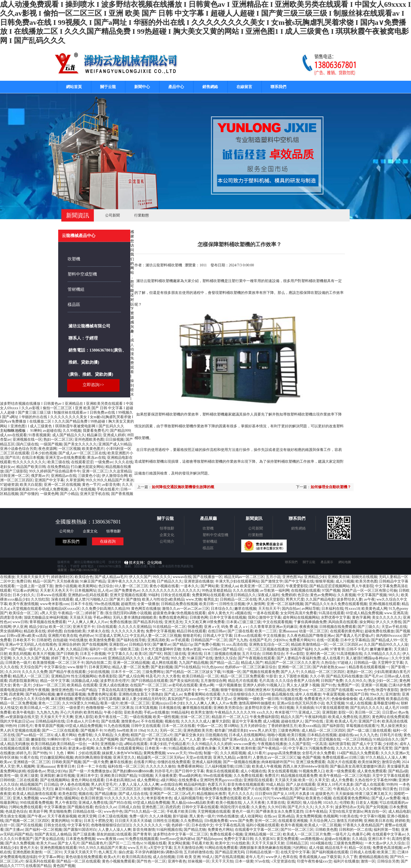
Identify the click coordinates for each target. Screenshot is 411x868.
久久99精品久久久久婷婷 (212, 744)
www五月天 (137, 848)
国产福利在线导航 (131, 640)
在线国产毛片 (260, 640)
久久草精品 (104, 735)
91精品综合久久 (386, 739)
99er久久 (377, 694)
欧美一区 (306, 780)
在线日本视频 (33, 458)
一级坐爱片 (75, 708)
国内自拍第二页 (99, 663)
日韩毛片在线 (391, 735)
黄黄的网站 (60, 821)
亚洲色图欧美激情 (27, 852)
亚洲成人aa (229, 586)
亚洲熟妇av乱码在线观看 (88, 595)
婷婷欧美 (402, 821)
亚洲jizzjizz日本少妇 (168, 703)
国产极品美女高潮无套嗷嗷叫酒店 (358, 766)
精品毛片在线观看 (243, 681)
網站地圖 (345, 562)
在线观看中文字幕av (389, 834)
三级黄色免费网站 (348, 843)
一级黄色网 (49, 494)
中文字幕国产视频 (372, 595)
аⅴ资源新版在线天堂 (22, 717)
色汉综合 (106, 586)
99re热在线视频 (107, 604)
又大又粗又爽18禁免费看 (204, 622)
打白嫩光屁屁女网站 (87, 467)
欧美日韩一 (208, 604)
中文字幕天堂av (218, 699)
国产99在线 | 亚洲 (319, 721)
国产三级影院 (16, 471)
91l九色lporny (212, 667)
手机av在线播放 (156, 712)
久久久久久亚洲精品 (135, 627)
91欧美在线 (349, 816)
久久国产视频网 (105, 739)
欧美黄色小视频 (318, 798)
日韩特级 (7, 780)
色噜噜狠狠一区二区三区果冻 (110, 708)
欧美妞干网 (38, 812)
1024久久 (330, 803)
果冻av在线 (96, 458)
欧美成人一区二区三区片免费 (307, 834)
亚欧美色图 (133, 712)
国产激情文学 (272, 581)
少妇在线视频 (98, 672)
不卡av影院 (295, 654)
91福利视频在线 (169, 830)
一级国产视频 (51, 444)
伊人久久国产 (140, 577)
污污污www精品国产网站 (283, 798)
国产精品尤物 (195, 830)
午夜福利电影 (316, 717)
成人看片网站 (65, 735)
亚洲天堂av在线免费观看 (65, 458)
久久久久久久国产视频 (31, 658)
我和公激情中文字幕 (264, 618)
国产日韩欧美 (67, 654)
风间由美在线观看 (343, 622)
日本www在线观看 (51, 595)
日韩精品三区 (297, 843)
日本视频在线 (170, 708)
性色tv (137, 843)
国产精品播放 (106, 794)
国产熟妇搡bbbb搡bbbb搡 (133, 771)
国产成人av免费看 (386, 798)
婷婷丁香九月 (62, 658)
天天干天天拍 (222, 861)
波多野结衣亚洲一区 (261, 708)
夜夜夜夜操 (309, 627)
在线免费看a (188, 780)
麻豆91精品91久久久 (71, 789)
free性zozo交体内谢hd (177, 839)
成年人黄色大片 (220, 613)
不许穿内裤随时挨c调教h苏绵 (158, 852)
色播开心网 (361, 834)
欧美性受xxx (297, 690)
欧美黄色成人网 (374, 609)
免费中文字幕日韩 (239, 839)
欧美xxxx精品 (310, 726)
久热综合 (328, 663)
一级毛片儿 (341, 834)
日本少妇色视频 (44, 453)
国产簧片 (117, 599)
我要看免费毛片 (96, 431)
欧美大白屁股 (31, 485)
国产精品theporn (209, 839)
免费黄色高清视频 (387, 848)
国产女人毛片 (69, 843)
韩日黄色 (390, 789)
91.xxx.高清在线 (234, 645)
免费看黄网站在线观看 (202, 694)
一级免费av (104, 462)
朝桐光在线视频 (364, 577)
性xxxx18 (352, 609)
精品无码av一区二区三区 (244, 577)
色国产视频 (311, 758)
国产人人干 (290, 672)
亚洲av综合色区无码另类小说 (301, 703)
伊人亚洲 (20, 627)
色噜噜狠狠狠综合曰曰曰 (111, 825)
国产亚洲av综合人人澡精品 (244, 739)
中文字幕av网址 (51, 857)
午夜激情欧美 (282, 789)
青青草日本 (66, 766)
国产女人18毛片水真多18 (293, 794)
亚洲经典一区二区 (320, 654)
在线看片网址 (145, 762)
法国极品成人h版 (85, 681)
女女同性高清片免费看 (299, 613)
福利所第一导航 (386, 830)
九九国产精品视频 (193, 663)
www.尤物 (194, 599)
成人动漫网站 (251, 816)
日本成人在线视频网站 (247, 735)
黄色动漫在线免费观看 (84, 857)
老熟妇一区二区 (359, 672)
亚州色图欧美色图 (89, 440)
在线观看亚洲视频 (293, 821)
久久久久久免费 (35, 672)
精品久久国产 (292, 717)
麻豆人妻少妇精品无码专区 (144, 699)
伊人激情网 (256, 604)
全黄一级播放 (148, 604)
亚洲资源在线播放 (199, 581)
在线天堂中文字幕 (295, 852)
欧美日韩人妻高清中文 (299, 739)
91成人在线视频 (359, 703)
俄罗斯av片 (40, 476)
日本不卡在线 (82, 604)
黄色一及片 (22, 685)
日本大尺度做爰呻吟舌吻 (161, 649)
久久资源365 (265, 839)
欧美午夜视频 (292, 825)
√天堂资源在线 (283, 861)
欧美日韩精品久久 (241, 595)
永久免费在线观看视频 (349, 604)
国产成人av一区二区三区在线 (82, 453)
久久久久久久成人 (196, 721)
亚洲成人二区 (309, 712)
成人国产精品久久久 (69, 435)
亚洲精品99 (60, 676)
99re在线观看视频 (217, 776)
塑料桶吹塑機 (312, 281)
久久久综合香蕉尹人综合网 (297, 681)
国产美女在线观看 (162, 739)
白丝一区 (7, 825)
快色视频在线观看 (191, 613)
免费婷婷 (289, 595)
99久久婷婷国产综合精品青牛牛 (55, 471)
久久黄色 (258, 807)
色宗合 (303, 595)
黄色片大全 (29, 848)
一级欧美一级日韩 (264, 699)
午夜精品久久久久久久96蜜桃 (357, 789)
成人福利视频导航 (188, 798)
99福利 (154, 595)
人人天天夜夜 (254, 803)
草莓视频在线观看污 (363, 726)
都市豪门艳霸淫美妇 (231, 730)
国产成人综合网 (131, 676)
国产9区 (156, 654)
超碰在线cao (348, 735)
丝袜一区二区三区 (195, 717)
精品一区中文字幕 (55, 681)
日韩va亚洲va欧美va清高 (26, 636)
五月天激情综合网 (188, 848)
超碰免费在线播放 (379, 631)
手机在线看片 (108, 489)
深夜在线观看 (62, 599)
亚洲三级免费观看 (311, 762)
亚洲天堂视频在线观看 (128, 595)
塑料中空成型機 (82, 274)
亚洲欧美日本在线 (378, 821)
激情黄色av (130, 721)
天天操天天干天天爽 (57, 717)
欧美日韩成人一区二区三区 (42, 708)
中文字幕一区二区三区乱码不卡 (170, 690)
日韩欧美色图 (326, 830)
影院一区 (346, 712)
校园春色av (36, 771)
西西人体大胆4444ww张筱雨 (306, 766)
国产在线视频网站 (55, 780)
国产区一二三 (120, 843)
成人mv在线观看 (13, 435)
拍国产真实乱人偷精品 (53, 834)
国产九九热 (238, 640)
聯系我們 (278, 87)
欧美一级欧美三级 (124, 649)
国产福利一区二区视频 (44, 830)
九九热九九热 (47, 712)
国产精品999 (120, 431)
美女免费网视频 (309, 816)
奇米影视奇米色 (159, 798)
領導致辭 (113, 531)
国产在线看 (110, 721)
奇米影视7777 (286, 712)
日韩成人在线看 (363, 852)
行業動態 (142, 215)
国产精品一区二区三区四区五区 (116, 789)
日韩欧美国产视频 (66, 762)
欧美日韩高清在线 (137, 857)
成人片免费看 (342, 780)
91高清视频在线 (349, 654)
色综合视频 (41, 748)
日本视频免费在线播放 (213, 789)
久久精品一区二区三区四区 (323, 672)
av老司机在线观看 (183, 685)
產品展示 (327, 562)
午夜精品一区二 (71, 613)
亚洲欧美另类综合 (228, 708)
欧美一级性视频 (166, 717)
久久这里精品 (120, 471)
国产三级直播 (84, 834)
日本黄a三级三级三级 (244, 622)
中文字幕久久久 (120, 654)
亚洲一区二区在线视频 (62, 485)
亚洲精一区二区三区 (294, 667)
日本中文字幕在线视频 (228, 618)
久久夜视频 (347, 595)
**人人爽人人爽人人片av (88, 622)
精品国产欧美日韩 (31, 467)
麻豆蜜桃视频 (62, 699)
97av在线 (262, 861)
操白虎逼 (126, 852)
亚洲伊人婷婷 (254, 685)
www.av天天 (177, 753)
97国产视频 (331, 591)
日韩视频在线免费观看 (338, 627)
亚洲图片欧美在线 (63, 636)
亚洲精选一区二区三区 (32, 762)
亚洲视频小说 (111, 744)
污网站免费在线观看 (25, 807)
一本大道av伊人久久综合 (385, 843)
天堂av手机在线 (394, 627)
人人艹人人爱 (189, 739)
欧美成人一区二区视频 (323, 825)
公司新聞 (112, 215)
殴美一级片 (110, 703)
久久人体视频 (160, 816)
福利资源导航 (339, 744)
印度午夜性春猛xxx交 (314, 861)
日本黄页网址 (100, 667)
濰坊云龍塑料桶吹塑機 (164, 265)
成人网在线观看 (164, 663)
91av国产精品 (86, 690)
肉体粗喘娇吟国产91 (278, 762)
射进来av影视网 (81, 748)
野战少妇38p (57, 771)
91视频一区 (232, 672)
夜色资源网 (47, 449)
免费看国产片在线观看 (251, 789)
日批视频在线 (216, 735)
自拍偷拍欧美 (75, 631)
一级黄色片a (81, 739)
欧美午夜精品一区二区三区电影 (345, 776)
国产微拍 (133, 599)
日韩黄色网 (199, 618)
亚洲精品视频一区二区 (263, 834)
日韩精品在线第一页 (262, 852)
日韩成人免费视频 (178, 789)
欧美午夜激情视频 (24, 604)
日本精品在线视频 (322, 735)
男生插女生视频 (13, 816)
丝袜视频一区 (199, 861)
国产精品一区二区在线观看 (78, 861)
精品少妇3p (38, 627)
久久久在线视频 (246, 591)
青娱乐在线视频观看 (222, 771)
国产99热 (40, 753)
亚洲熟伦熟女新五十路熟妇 (140, 694)
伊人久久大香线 (388, 622)
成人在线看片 (333, 658)
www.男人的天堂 (263, 730)
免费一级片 (138, 816)
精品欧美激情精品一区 (309, 645)
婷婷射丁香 (94, 613)
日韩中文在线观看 (146, 726)
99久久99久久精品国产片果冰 (110, 480)
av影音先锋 (111, 485)
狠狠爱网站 (153, 789)
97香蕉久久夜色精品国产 (363, 825)
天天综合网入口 (322, 821)
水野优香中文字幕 (336, 618)
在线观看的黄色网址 (347, 631)
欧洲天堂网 (87, 816)
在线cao (270, 816)
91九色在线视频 (117, 726)
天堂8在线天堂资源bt (346, 812)
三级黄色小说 (89, 476)
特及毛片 (153, 676)
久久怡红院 (40, 599)
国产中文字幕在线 (299, 581)
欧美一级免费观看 (341, 771)
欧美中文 (223, 843)
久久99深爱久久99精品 (80, 703)
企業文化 (91, 531)
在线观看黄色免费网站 (351, 798)
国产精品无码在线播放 (344, 676)
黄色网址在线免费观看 (390, 717)
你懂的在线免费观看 (174, 762)
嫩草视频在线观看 (197, 708)
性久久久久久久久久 (29, 462)
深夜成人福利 (268, 595)
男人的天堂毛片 (104, 785)
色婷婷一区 (181, 825)
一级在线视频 (140, 717)
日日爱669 (263, 794)
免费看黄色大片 (317, 699)
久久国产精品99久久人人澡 (386, 645)
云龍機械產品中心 (79, 236)
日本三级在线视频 (113, 816)
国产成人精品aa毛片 (111, 577)
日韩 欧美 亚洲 (188, 857)
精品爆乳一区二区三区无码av (161, 758)
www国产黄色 (51, 798)
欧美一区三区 (60, 627)
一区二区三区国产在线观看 (331, 690)
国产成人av (173, 694)
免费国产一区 (348, 685)
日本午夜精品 (316, 812)
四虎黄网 (16, 694)
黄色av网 (206, 685)
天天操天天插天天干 (80, 852)
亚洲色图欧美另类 (198, 730)
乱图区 (365, 717)
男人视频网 (25, 766)
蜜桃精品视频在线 (374, 857)
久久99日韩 (277, 807)
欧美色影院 (68, 794)
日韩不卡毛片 (357, 649)
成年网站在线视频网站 (301, 618)
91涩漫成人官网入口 (112, 636)
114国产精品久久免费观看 (358, 753)
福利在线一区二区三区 (126, 766)
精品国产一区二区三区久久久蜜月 (292, 663)
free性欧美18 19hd (131, 730)
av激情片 (244, 758)
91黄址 (77, 821)
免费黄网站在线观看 (208, 595)
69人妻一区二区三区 (131, 586)
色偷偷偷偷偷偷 (344, 699)
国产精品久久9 (317, 604)
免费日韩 (24, 581)
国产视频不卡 (91, 730)
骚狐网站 (72, 798)
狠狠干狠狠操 (231, 690)
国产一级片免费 (95, 762)
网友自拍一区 (375, 812)
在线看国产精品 (38, 866)
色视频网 (331, 816)
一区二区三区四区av (346, 645)
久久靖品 (359, 839)
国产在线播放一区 (208, 577)
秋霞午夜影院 (387, 690)
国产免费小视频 (207, 645)
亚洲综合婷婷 (69, 645)
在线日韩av (217, 631)
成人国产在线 (158, 658)
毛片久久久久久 (241, 794)
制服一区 (211, 753)
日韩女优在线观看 (175, 595)
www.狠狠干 (77, 667)
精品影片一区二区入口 (230, 717)
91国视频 (146, 776)
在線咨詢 (108, 541)
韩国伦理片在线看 (235, 807)
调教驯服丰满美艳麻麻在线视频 (265, 848)
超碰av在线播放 (337, 839)
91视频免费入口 (312, 771)
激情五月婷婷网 (349, 821)
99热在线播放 (228, 816)
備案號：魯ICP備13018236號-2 (79, 570)
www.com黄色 (244, 744)
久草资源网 (75, 480)
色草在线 (290, 857)
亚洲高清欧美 (158, 640)
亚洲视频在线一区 (27, 440)
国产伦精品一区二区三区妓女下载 (193, 672)
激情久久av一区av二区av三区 (186, 609)
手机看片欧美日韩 (181, 812)
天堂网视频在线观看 (214, 812)
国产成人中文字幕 (367, 744)
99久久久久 (162, 577)
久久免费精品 (191, 821)
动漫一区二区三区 (313, 631)
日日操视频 (115, 440)
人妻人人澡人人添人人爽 (139, 785)
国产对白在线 (120, 803)
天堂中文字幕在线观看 (391, 776)
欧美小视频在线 (229, 803)
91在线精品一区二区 (169, 627)
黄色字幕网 (361, 618)
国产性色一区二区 (151, 861)
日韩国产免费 (332, 681)
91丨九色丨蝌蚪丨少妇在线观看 (75, 753)
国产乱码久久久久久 (367, 708)
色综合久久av (106, 807)
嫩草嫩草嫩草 (381, 649)
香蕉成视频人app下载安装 (320, 857)
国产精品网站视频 (40, 694)
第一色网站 (211, 739)
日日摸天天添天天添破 (133, 821)
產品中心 (176, 87)
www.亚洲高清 (396, 613)
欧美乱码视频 (20, 654)
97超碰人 (345, 663)
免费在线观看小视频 (226, 834)
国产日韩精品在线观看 (150, 681)
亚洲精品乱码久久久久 (127, 658)
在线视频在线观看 (306, 591)
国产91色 (328, 685)
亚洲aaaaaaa (288, 631)
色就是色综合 (16, 812)
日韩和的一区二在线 (355, 830)
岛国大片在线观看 (342, 762)
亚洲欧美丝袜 (339, 577)
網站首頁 (74, 87)
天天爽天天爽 (228, 748)
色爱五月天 (217, 785)
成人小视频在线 (253, 771)
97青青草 (337, 649)
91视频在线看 (291, 699)
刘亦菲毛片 (164, 771)
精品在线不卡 (336, 848)
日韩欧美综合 (273, 654)
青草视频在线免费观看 (48, 622)
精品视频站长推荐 (211, 794)
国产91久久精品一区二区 (144, 812)
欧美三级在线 (58, 462)
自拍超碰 (60, 640)
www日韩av (212, 649)
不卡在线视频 (152, 721)
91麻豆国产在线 (200, 658)
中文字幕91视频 (372, 816)
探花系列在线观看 (40, 861)
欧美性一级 (9, 776)
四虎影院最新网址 (24, 681)
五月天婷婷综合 (253, 726)
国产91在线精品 (187, 667)
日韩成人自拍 (129, 807)
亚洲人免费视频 (25, 798)
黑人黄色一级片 (202, 816)
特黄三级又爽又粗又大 (374, 794)
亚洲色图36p (292, 577)
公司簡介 (67, 531)
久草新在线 (276, 803)
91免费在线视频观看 (142, 839)
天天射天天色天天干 (56, 591)
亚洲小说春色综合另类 (18, 449)
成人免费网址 (148, 780)
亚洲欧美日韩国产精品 (118, 776)
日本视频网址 (85, 591)
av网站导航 (310, 609)
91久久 (153, 730)
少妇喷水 (390, 744)
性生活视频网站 (84, 676)
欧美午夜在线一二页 (111, 717)
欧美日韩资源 (92, 798)
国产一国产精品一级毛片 (20, 649)
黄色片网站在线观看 (88, 780)
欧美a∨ (6, 762)
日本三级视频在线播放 (222, 654)
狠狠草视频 (325, 581)
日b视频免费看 (216, 821)
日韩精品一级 (365, 663)
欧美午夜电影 (24, 712)
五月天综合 (251, 654)
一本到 (93, 744)
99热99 (11, 726)
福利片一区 (99, 649)
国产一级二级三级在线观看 (369, 730)
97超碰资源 (9, 485)
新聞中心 (142, 87)
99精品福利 (180, 712)
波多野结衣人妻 (349, 599)
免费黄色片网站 (220, 830)
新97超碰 (180, 816)
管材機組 (76, 289)
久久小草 (317, 676)
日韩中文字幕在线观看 (200, 807)
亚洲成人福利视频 (207, 762)
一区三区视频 (69, 449)
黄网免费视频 (154, 753)
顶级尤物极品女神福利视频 (46, 618)
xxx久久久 (265, 712)
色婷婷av (86, 636)
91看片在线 (29, 758)
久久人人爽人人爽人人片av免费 (211, 703)
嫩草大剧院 (221, 721)
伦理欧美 (347, 803)
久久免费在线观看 (248, 776)
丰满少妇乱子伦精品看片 (170, 744)
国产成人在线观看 (370, 785)
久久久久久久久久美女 (354, 748)
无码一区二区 (171, 730)
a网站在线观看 (136, 744)
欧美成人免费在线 (343, 717)
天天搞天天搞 (80, 618)
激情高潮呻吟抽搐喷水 (257, 703)
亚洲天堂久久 (124, 758)
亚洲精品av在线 (64, 476)
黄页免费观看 (288, 839)
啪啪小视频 (277, 735)
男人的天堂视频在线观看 (20, 730)
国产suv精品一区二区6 (34, 735)
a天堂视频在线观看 (26, 609)
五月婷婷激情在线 (198, 852)
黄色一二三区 (49, 703)
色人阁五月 (107, 852)
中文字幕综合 (55, 667)
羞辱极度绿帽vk (386, 703)
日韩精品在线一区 (87, 812)
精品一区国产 (44, 581)
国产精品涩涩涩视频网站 (329, 586)
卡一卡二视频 (208, 690)
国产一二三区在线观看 (60, 730)
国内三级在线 (27, 444)
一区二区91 (53, 852)
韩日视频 (286, 708)
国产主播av (14, 830)
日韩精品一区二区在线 (238, 599)
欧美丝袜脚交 (369, 762)
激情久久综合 (225, 658)
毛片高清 (266, 681)
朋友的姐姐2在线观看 (114, 834)
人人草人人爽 (53, 649)
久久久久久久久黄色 (128, 631)
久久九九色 (369, 735)
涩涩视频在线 (329, 739)
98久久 (394, 595)
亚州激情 (393, 694)
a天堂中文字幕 (160, 848)
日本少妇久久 (24, 595)
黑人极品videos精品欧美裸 (193, 803)
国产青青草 (142, 834)
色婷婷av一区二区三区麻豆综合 (250, 667)
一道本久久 (190, 586)
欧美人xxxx (252, 798)
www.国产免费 (241, 821)
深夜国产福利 (301, 649)
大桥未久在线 (98, 631)
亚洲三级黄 (29, 776)
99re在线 (195, 753)
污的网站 (300, 848)
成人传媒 (316, 848)
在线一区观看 (328, 640)
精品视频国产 (31, 785)
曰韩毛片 (25, 726)
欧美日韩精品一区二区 (201, 676)
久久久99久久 (356, 681)
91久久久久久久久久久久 (125, 798)
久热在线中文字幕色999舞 (376, 780)
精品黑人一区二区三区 (31, 676)
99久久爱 (178, 658)
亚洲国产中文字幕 (49, 480)
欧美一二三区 (266, 631)
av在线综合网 (171, 785)
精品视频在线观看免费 (299, 776)
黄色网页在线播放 (146, 609)
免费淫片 (272, 776)
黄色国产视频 (64, 866)
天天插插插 (305, 708)
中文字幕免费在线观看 (223, 798)
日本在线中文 (202, 825)
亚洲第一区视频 (374, 685)
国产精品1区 (233, 649)
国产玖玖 (13, 458)
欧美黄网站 (88, 586)
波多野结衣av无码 (350, 807)
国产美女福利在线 (184, 681)
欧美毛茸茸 (383, 748)
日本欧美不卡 (24, 640)
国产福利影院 (333, 726)
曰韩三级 (357, 758)
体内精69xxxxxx (389, 636)
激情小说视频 (66, 586)
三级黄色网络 (289, 730)
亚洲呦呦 (240, 699)
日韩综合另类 (388, 861)
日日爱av (389, 712)
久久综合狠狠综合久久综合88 (246, 694)
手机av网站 (102, 618)
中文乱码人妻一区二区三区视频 (155, 636)
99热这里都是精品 (217, 591)
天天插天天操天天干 (33, 577)
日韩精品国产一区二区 (209, 640)
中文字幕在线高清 (230, 825)
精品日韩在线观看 (191, 631)
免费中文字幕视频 (160, 631)
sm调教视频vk (312, 839)
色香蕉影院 (107, 676)
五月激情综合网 (213, 681)
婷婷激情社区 (62, 577)
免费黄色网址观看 (102, 694)
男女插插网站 (11, 631)
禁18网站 (231, 726)
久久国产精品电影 (320, 599)
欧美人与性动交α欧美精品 (163, 599)
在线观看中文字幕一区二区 (257, 830)
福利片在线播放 (346, 861)
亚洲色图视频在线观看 (58, 848)
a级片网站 (169, 780)
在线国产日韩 (357, 694)
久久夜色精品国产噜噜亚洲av (310, 636)
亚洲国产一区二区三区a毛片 (172, 794)
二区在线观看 (27, 780)
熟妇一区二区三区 (58, 440)
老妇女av (7, 467)
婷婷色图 (55, 631)
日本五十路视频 (93, 654)
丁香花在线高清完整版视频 (120, 690)
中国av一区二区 (210, 726)
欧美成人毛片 (346, 721)
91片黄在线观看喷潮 (332, 708)
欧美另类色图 (366, 581)
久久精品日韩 (77, 649)
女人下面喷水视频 (293, 676)
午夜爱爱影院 (297, 586)
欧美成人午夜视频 (267, 766)
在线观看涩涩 (82, 462)
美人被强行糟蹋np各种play (368, 658)
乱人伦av (105, 591)
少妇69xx (280, 640)
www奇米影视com (55, 604)
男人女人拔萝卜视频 (303, 685)
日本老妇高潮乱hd (120, 780)
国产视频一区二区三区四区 (27, 821)
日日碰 (273, 739)
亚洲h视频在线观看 (384, 604)
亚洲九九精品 (224, 758)
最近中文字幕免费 (247, 721)
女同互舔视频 (109, 699)
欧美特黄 (248, 748)
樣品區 (74, 304)
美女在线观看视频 (282, 771)
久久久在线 (124, 462)
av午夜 (369, 599)
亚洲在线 (195, 654)
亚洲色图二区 (153, 807)
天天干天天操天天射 (268, 843)
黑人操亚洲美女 (393, 726)
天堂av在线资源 (199, 758)
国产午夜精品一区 (272, 748)
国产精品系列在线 (148, 622)
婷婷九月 (24, 753)
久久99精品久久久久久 (382, 654)
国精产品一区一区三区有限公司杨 (370, 591)
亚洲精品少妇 (315, 577)
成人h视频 (271, 721)
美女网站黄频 (179, 843)
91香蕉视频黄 (39, 435)
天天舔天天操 (286, 780)
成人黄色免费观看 (372, 771)
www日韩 (20, 622)
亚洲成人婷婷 (114, 435)
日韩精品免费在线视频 (179, 604)
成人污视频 (345, 581)
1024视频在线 (321, 843)
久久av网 (321, 649)
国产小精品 (69, 494)
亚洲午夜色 (177, 861)
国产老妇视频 (162, 667)
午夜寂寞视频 (334, 694)
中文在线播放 (274, 636)
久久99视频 (72, 431)
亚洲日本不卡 (379, 839)
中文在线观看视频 (277, 622)
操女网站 (367, 622)
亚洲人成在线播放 (114, 685)
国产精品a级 (398, 771)
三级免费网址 (153, 672)
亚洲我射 (329, 712)
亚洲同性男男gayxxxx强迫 (221, 780)
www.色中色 (365, 690)
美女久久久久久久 (387, 618)
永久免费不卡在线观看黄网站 (119, 748)
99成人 (208, 857)
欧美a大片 (112, 857)
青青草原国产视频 (49, 726)
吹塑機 (74, 259)
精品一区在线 (360, 848)
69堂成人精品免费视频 (364, 613)
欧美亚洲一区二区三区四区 (262, 586)
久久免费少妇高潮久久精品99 (105, 609)
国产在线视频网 (95, 645)
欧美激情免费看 (102, 640)
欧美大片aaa (46, 843)
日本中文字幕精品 (355, 640)
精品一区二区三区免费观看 (242, 676)
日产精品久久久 (170, 581)
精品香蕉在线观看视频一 (369, 667)
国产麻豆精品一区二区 (313, 789)
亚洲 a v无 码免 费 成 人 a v (226, 627)
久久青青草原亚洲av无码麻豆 (274, 627)
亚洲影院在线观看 (258, 780)
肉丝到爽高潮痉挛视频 (93, 758)
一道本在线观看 (266, 613)
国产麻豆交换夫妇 (189, 735)
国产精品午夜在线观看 (67, 672)
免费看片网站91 (302, 640)
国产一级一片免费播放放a (90, 771)
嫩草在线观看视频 (71, 694)
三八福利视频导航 (219, 766)
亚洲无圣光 (174, 622)
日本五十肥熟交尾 (98, 821)
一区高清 (319, 744)
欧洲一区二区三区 (135, 703)
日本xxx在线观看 (248, 636)
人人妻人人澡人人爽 (115, 830)
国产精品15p (183, 645)
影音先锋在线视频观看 (246, 785)
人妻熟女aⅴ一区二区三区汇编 (277, 758)
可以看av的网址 (25, 591)
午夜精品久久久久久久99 (235, 712)
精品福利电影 (195, 785)
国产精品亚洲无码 (230, 852)
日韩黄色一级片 (18, 663)
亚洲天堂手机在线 (95, 494)
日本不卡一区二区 (126, 672)
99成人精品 (275, 785)
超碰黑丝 (128, 604)
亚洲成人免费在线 (93, 803)
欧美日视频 (296, 735)
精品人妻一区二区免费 (131, 667)
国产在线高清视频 (229, 857)
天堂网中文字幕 (390, 663)
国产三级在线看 (240, 631)
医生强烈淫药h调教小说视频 (128, 613)
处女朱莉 (59, 748)
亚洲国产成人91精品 (115, 444)
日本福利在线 (332, 609)
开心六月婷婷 (71, 712)
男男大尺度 (295, 599)
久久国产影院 (299, 744)
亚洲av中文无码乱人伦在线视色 (31, 645)
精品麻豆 (94, 435)
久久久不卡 (324, 807)
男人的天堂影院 (271, 599)
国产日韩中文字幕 (189, 771)
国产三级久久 (369, 627)
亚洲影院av (118, 645)
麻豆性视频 (66, 776)
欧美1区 (141, 654)
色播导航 (85, 735)
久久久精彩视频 (233, 753)
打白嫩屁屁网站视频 (57, 758)
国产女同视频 (377, 807)
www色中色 (113, 812)
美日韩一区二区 (367, 712)
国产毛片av (373, 676)
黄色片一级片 (243, 812)
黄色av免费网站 (323, 595)
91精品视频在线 (181, 748)
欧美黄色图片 (93, 449)
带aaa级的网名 (190, 776)
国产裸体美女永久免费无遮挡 (279, 812)
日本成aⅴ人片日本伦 (83, 721)
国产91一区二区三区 (297, 830)
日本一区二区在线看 (179, 726)
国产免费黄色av (127, 591)
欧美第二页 (386, 852)
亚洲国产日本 (369, 721)
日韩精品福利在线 (50, 721)
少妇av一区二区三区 (49, 685)
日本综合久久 (222, 609)
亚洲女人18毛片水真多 (335, 785)
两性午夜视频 (38, 690)
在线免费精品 (58, 467)
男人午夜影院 (363, 586)
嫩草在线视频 (245, 609)
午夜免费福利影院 (264, 717)
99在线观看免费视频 (36, 803)
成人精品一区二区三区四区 (323, 730)
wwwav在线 (182, 577)
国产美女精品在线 (49, 839)
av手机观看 (180, 640)
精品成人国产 (252, 663)
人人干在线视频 (82, 489)
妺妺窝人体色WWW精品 (122, 753)
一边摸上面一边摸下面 (35, 586)
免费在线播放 (121, 622)
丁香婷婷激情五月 (282, 726)
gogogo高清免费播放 (284, 753)
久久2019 (13, 672)
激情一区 (368, 861)
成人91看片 (257, 753)
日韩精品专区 (140, 645)
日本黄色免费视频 (80, 839)
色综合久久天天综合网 (31, 699)
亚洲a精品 (286, 816)
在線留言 (244, 87)
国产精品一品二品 (224, 663)
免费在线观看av (335, 758)
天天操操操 (344, 794)
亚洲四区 (294, 803)
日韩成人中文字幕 (218, 636)
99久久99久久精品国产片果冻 (102, 848)
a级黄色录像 (206, 748)
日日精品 (51, 785)
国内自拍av (291, 609)
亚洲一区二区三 (95, 471)
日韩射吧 (44, 640)
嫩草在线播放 (121, 762)
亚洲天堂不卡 (84, 627)
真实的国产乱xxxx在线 (186, 699)
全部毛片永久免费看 (318, 753)
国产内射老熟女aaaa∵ (330, 667)
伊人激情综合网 (115, 476)
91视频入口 (275, 685)
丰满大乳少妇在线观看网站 (237, 581)
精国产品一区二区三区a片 (152, 735)
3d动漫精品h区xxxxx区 (62, 609)
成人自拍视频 (164, 857)
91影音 (272, 676)
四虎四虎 (173, 807)
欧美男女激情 (202, 712)
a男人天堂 (48, 613)
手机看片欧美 (202, 843)
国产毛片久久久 (300, 807)
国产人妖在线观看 (301, 785)
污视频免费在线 (321, 748)
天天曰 (47, 789)
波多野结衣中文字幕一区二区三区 (181, 834)
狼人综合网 (312, 803)
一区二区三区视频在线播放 (267, 649)
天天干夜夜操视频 (62, 816)
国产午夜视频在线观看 (256, 658)
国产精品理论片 (133, 739)
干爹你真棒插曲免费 (310, 622)
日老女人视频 (367, 803)
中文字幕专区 (78, 825)
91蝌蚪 (36, 431)
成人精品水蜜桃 (372, 699)
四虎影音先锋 (11, 618)
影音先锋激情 (144, 830)
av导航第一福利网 (275, 591)
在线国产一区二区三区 (148, 685)
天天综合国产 (31, 667)
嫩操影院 (38, 739)
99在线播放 (78, 640)
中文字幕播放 (55, 807)
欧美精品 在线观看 (82, 685)
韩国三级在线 (175, 654)
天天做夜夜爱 (166, 776)
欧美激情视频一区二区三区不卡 (58, 663)
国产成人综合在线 (133, 794)
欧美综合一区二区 (24, 613)
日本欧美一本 (156, 748)
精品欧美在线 (35, 631)
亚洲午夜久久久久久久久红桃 (131, 581)
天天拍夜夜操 (67, 581)
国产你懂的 (29, 494)
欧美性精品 (93, 712)
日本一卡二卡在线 (91, 766)
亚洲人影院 (84, 717)
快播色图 (195, 627)
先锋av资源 (191, 649)
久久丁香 (350, 857)
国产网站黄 (210, 586)
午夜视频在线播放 (272, 744)
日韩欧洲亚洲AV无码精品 (265, 690)
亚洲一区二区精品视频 (131, 663)
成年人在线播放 (308, 694)
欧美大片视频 (44, 654)
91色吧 (110, 730)
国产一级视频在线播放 (241, 762)
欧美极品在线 (397, 699)
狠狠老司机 (192, 636)
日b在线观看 (107, 627)
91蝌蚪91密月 (58, 739)
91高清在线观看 (331, 613)
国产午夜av (36, 816)
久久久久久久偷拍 (161, 766)
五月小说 (273, 577)
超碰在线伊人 (292, 721)
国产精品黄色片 (94, 843)
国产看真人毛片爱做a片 (355, 636)
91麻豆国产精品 (93, 581)
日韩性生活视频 (232, 604)
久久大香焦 (171, 676)
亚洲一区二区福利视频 (285, 604)
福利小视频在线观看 (263, 825)
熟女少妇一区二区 (383, 681)
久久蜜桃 (122, 735)
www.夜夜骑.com (110, 839)
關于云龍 (108, 87)
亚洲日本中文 (87, 776)
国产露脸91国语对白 (80, 830)
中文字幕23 (298, 748)
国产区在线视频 (29, 825)
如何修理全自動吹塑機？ (331, 487)
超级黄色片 (325, 794)
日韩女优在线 (55, 825)
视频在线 (172, 721)
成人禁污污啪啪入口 (91, 599)
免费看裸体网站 (190, 766)
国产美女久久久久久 (80, 444)
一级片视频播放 (228, 685)
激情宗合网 (391, 762)
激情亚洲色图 (62, 690)
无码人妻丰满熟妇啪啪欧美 (135, 618)
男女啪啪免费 (60, 812)
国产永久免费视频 (20, 843)
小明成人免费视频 (53, 489)
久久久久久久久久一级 (152, 825)
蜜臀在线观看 (85, 699)
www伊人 (273, 857)
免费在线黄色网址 (173, 618)
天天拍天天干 (269, 609)
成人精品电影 (399, 812)
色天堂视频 (335, 703)
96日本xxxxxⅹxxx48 (90, 658)
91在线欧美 (241, 843)
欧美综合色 (84, 577)
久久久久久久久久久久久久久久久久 (171, 591)
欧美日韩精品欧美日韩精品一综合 (58, 744)
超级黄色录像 (164, 613)
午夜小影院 (113, 712)
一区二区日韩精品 (357, 739)
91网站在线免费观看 (221, 848)
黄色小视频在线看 (164, 586)
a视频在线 (243, 613)
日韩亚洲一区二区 (15, 476)
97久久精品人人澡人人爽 (386, 758)
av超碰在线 (52, 431)
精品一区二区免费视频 (18, 703)
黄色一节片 (91, 485)
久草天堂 (322, 780)
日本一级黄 (244, 861)
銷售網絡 (210, 87)
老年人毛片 (255, 857)
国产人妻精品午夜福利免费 (299, 658)
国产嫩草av (162, 645)
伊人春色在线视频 (75, 785)
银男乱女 (211, 599)
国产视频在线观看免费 (261, 672)
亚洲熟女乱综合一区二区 (269, 645)
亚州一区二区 (266, 821)
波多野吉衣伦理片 (115, 681)
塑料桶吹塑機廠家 (217, 414)
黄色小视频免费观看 (118, 861)
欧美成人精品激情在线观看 (35, 794)
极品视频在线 (283, 694)
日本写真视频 (146, 708)
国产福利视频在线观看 (330, 852)
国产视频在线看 (80, 807)
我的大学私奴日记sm (17, 721)
